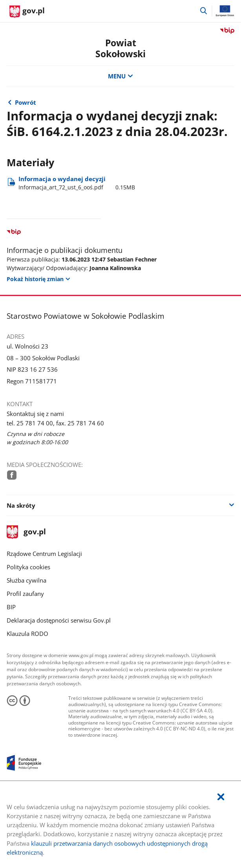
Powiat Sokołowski (120, 48)
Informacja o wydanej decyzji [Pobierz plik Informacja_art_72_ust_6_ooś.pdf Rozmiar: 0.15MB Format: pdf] (77, 183)
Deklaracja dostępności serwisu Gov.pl (59, 620)
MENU (120, 76)
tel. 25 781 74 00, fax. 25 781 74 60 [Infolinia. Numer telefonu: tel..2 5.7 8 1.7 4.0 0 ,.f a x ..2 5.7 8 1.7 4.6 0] (55, 423)
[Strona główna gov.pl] (27, 12)
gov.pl (26, 532)
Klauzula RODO (27, 634)
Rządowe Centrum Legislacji (44, 554)
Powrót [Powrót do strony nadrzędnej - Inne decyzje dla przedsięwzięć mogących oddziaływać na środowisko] (26, 102)
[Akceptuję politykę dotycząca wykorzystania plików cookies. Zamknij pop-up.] (221, 797)
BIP (11, 607)
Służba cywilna (26, 580)
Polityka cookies (28, 567)
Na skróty (21, 505)
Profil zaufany (25, 594)
